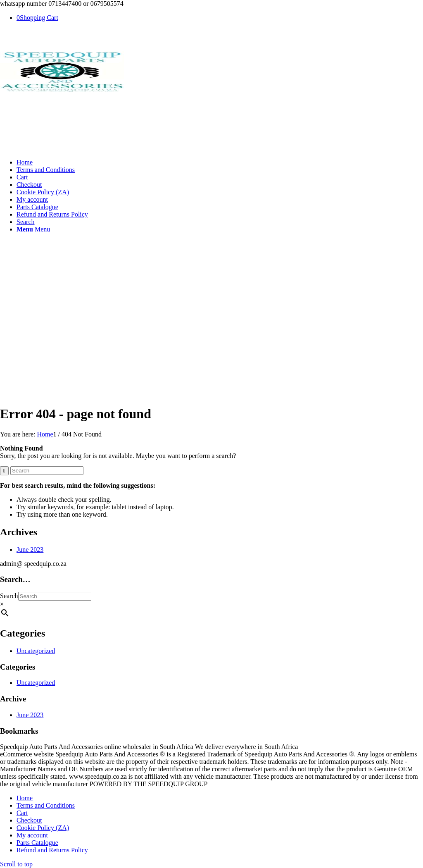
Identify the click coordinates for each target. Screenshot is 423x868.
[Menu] (33, 229)
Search (9, 596)
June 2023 (30, 550)
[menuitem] (220, 162)
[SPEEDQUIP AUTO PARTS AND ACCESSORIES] (62, 90)
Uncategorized (36, 651)
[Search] (26, 222)
